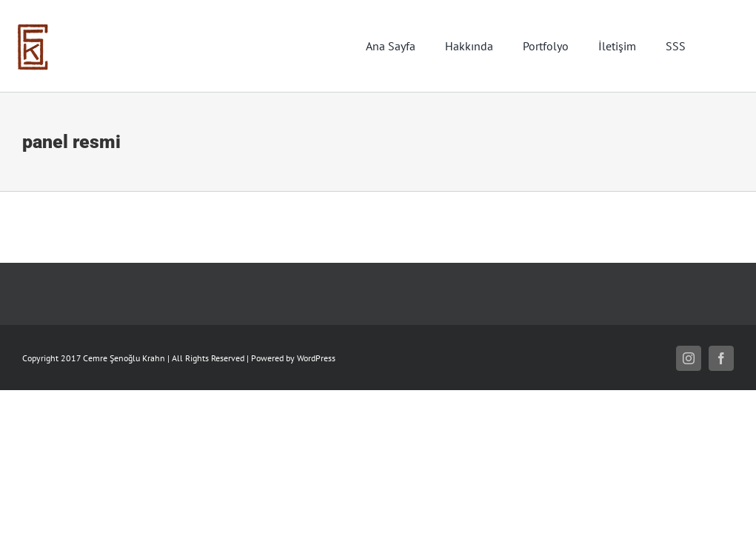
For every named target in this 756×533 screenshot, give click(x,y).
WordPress (316, 358)
